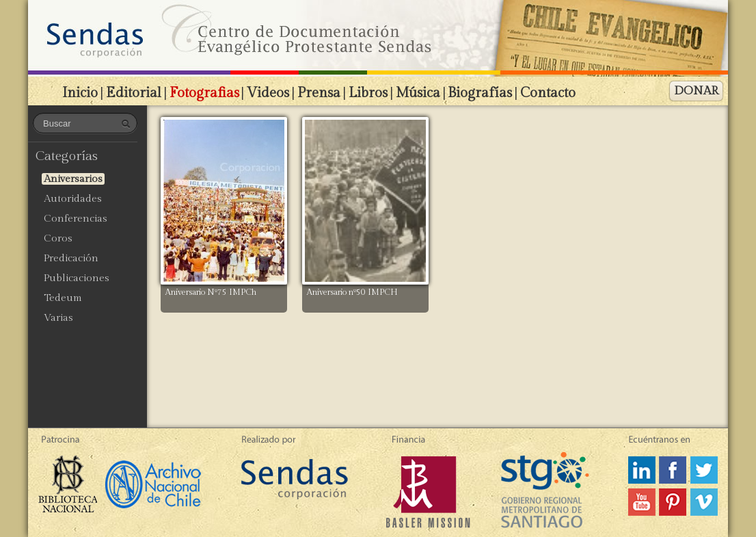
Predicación (71, 258)
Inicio (80, 93)
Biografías (480, 93)
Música (418, 93)
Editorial (134, 93)
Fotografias (204, 93)
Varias (58, 318)
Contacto (548, 93)
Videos (268, 93)
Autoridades (73, 199)
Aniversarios (73, 179)
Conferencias (76, 219)
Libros (368, 93)
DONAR (696, 91)
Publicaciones (77, 278)
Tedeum (63, 298)
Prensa (319, 93)
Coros (58, 238)
